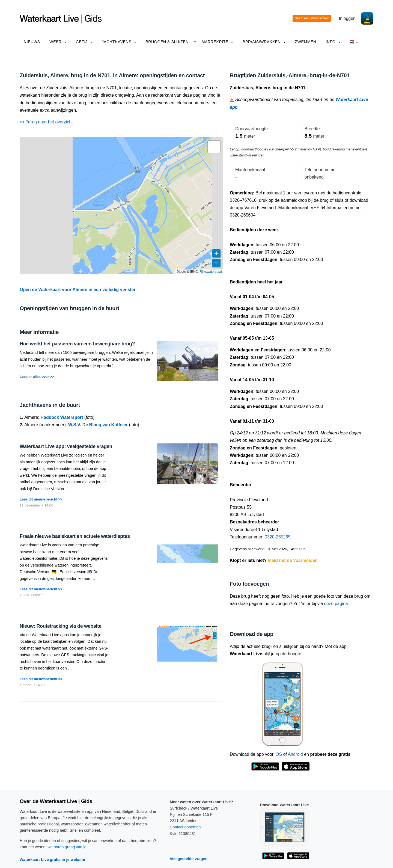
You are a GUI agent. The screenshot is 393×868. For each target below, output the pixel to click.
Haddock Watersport (62, 417)
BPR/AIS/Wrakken (264, 42)
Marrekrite (218, 42)
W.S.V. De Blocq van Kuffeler (98, 425)
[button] (214, 147)
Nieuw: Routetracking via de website (60, 626)
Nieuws (32, 42)
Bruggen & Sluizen (167, 42)
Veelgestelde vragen (189, 859)
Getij (84, 42)
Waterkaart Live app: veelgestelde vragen (66, 446)
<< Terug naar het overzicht (46, 122)
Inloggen (347, 18)
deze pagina (336, 604)
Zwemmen (305, 42)
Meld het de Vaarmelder (292, 560)
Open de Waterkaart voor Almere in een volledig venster (78, 290)
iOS (279, 754)
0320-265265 (278, 537)
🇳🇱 (354, 42)
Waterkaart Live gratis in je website (52, 860)
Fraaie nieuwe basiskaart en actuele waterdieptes (75, 536)
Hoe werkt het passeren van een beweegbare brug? (77, 344)
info (333, 42)
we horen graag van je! (67, 847)
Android (295, 754)
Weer (58, 42)
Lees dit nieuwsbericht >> (41, 499)
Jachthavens (119, 42)
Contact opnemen (185, 827)
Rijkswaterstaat (211, 272)
